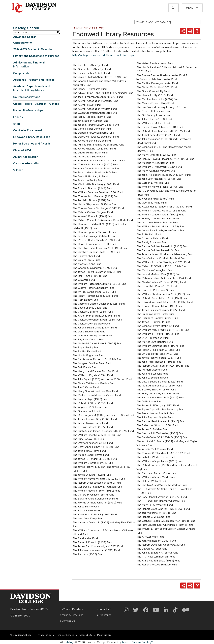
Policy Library (104, 635)
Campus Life (21, 73)
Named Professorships (28, 110)
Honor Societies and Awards (32, 144)
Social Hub (105, 609)
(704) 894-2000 (20, 616)
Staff (17, 124)
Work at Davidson (72, 609)
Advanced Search (25, 37)
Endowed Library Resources (32, 137)
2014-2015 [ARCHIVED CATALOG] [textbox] (153, 22)
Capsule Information (27, 163)
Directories (105, 615)
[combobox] (168, 22)
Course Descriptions (27, 97)
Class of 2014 (22, 150)
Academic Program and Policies (34, 80)
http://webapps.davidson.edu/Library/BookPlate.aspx (103, 55)
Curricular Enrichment (28, 130)
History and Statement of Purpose (36, 56)
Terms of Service (65, 635)
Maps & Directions (73, 615)
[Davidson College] (34, 8)
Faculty (18, 117)
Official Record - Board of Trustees (36, 104)
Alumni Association (26, 157)
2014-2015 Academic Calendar (33, 49)
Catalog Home (23, 43)
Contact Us (68, 621)
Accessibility (86, 635)
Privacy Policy (44, 635)
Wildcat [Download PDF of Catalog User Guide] (18, 170)
